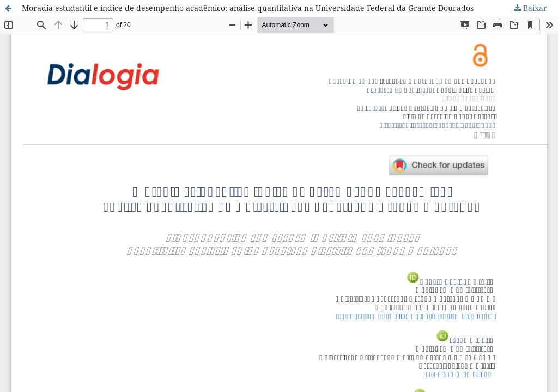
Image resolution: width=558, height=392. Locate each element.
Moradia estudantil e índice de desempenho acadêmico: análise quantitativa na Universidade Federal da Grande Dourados (248, 8)
